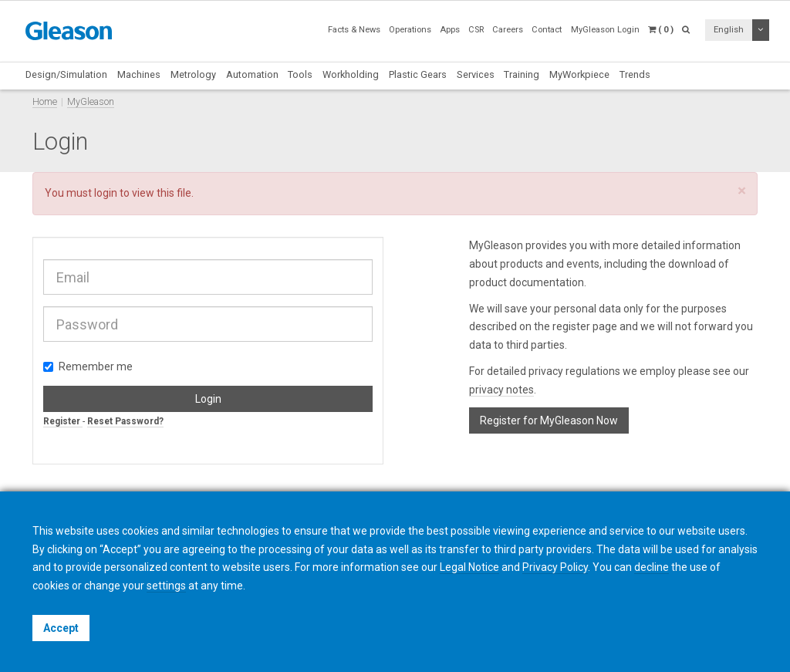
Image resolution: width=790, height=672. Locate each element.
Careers (508, 30)
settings (166, 586)
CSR (476, 30)
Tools (300, 74)
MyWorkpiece (579, 74)
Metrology (193, 74)
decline (652, 567)
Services (476, 74)
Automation (252, 74)
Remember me (88, 366)
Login (208, 399)
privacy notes (501, 390)
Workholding (351, 74)
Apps (450, 30)
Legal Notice (469, 567)
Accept (61, 628)
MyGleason (91, 101)
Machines (139, 74)
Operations (410, 30)
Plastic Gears (418, 74)
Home (45, 101)
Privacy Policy (555, 567)
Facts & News (354, 30)
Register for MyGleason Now (549, 420)
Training (522, 74)
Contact (547, 30)
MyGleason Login (605, 30)
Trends (635, 74)
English (729, 30)
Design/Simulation (66, 74)
